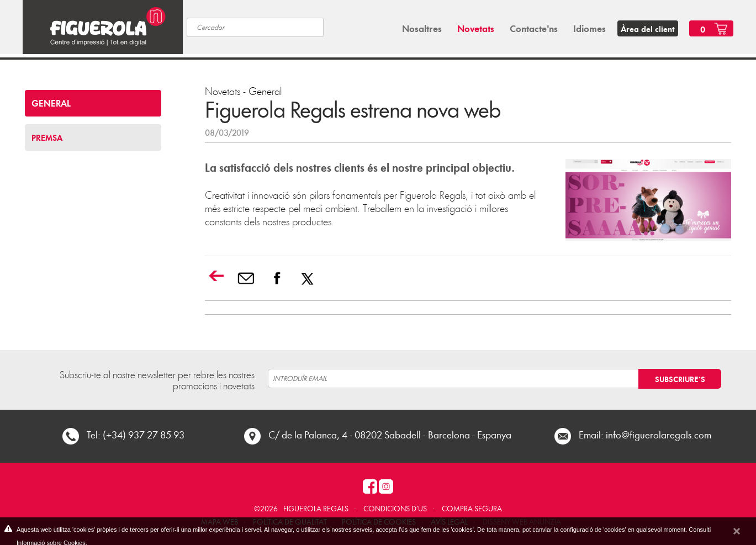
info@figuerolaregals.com (659, 434)
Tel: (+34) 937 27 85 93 (136, 434)
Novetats (476, 28)
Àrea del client (648, 29)
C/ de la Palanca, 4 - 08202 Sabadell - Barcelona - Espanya (390, 434)
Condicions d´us (395, 508)
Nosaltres (422, 28)
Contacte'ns (534, 28)
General (265, 91)
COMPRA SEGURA (472, 508)
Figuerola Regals (316, 508)
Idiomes (590, 28)
